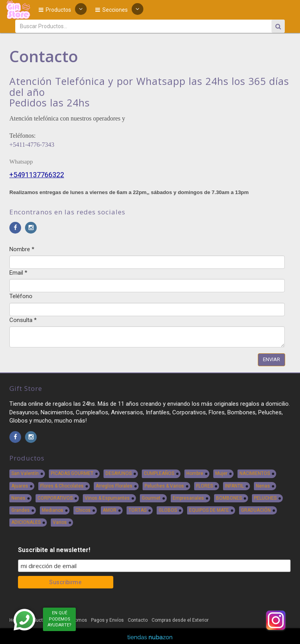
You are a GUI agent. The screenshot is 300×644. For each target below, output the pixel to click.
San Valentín (25, 473)
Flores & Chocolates (62, 486)
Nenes (18, 498)
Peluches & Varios (164, 486)
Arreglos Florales (114, 486)
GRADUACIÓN (256, 510)
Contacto (138, 620)
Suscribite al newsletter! (54, 550)
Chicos (83, 510)
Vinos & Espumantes (107, 498)
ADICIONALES (26, 522)
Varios (60, 522)
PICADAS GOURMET (72, 473)
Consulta (23, 320)
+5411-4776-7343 (32, 145)
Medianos (53, 510)
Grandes (21, 510)
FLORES (204, 486)
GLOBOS (168, 510)
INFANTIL (234, 486)
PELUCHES (265, 498)
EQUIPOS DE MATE (209, 510)
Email (18, 273)
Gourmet (151, 498)
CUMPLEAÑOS (159, 473)
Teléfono (21, 296)
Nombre (22, 249)
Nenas (263, 486)
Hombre (195, 473)
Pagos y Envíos (107, 620)
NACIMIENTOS (255, 473)
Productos (55, 10)
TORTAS (137, 510)
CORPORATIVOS (55, 498)
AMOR (110, 510)
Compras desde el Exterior (180, 620)
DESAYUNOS (119, 473)
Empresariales (188, 498)
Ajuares (20, 486)
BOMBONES (229, 498)
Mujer (221, 473)
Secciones (112, 10)
